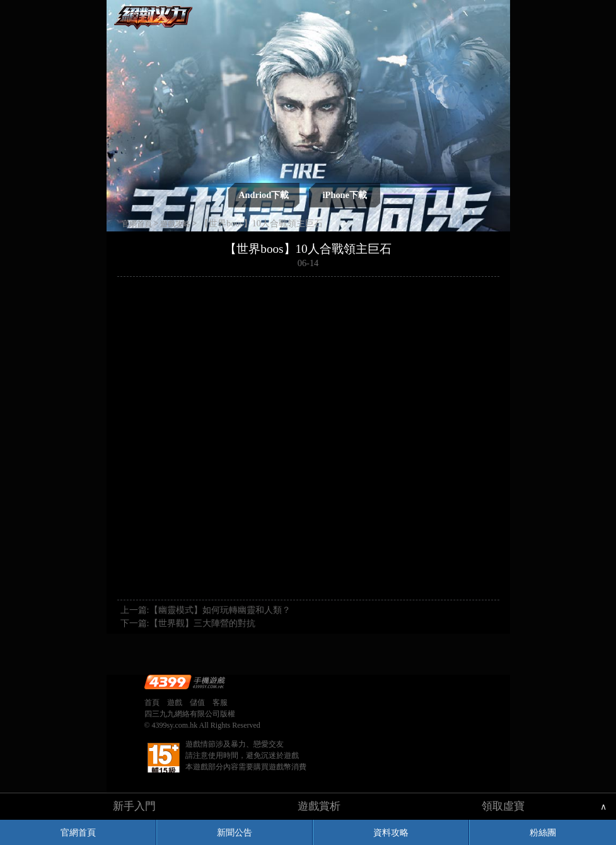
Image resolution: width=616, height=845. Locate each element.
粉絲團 (543, 832)
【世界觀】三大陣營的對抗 (202, 623)
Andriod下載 (264, 195)
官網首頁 (78, 832)
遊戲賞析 (319, 806)
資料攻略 (391, 832)
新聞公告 (235, 832)
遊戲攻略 (175, 224)
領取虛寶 (503, 806)
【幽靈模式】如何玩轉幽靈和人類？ (220, 610)
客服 (220, 702)
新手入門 (134, 806)
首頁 (152, 702)
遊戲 (175, 702)
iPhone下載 (345, 195)
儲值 (197, 702)
